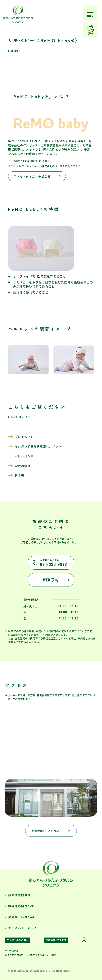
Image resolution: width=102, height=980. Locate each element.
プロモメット (24, 437)
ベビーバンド (24, 456)
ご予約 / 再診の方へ (18, 940)
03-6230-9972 (54, 563)
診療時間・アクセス (46, 831)
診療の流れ (23, 466)
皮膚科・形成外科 (21, 917)
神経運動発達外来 (21, 906)
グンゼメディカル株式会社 (32, 176)
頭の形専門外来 (20, 895)
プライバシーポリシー (24, 928)
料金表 (20, 476)
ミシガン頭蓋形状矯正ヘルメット (38, 447)
